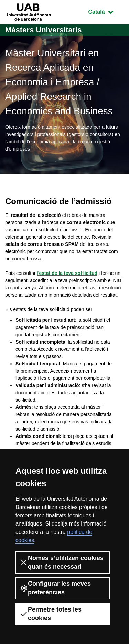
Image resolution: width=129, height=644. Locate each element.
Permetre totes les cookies (51, 614)
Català (106, 11)
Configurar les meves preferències (55, 588)
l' (67, 273)
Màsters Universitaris (44, 30)
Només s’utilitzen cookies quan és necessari (62, 562)
